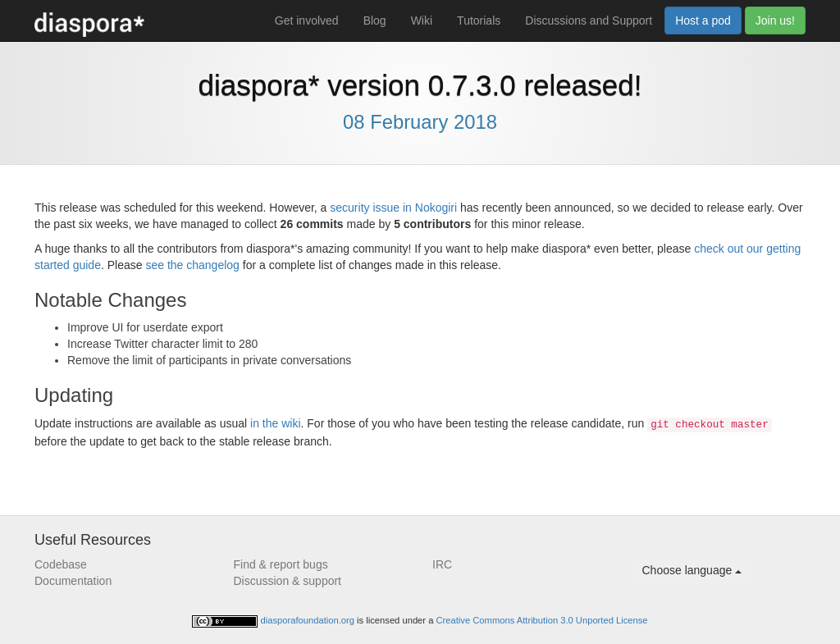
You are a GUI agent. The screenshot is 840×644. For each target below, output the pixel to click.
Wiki (422, 21)
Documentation (73, 581)
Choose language (692, 570)
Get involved (307, 21)
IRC (442, 564)
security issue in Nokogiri (393, 208)
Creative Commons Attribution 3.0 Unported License (542, 620)
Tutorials (479, 21)
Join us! (775, 21)
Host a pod (703, 21)
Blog (375, 21)
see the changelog (192, 265)
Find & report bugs (281, 564)
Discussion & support (288, 581)
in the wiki (275, 423)
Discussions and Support (589, 21)
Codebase (61, 564)
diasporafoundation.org (309, 620)
